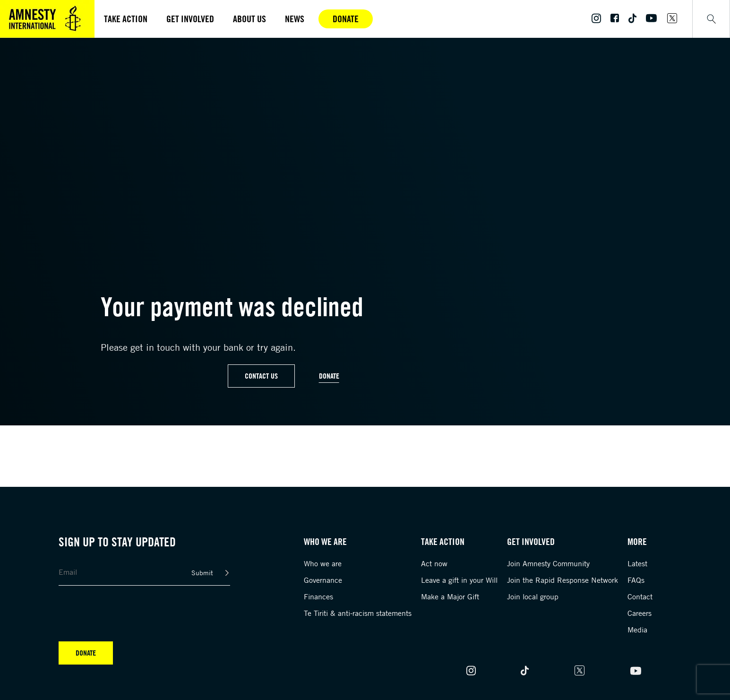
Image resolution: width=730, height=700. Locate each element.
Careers (640, 613)
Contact (640, 596)
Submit (202, 573)
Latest (637, 563)
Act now (434, 563)
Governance (323, 580)
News (295, 19)
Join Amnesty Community (548, 563)
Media (637, 630)
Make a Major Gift (450, 596)
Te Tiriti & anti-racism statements (358, 613)
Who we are (323, 563)
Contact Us (261, 376)
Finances (318, 596)
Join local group (533, 596)
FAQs (636, 580)
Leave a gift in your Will (459, 580)
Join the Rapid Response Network (563, 580)
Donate (346, 19)
